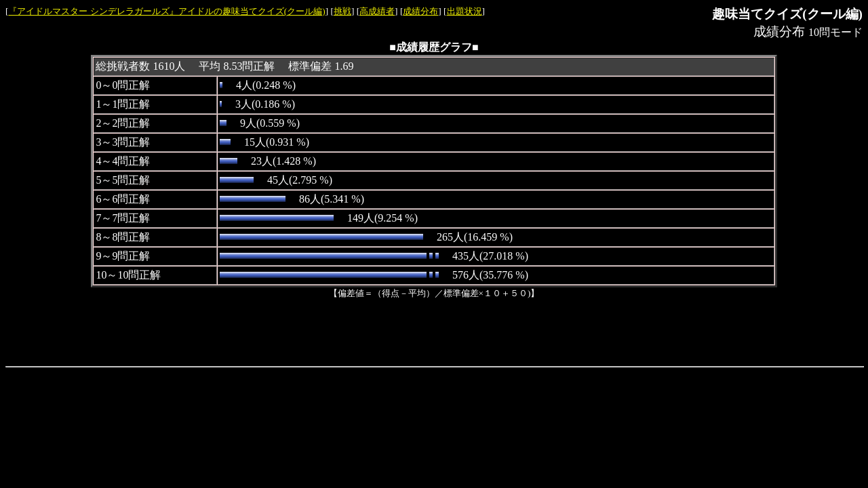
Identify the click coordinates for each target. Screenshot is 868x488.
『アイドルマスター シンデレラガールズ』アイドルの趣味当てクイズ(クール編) (166, 11)
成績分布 (420, 11)
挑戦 (342, 11)
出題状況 (465, 11)
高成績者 (377, 11)
